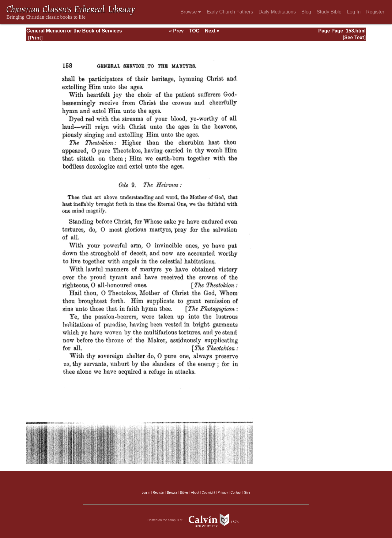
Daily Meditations (277, 12)
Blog (306, 12)
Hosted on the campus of (196, 520)
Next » (212, 31)
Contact (236, 493)
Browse (191, 12)
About (195, 493)
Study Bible (329, 12)
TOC (194, 31)
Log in (146, 493)
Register (375, 12)
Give (247, 493)
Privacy (223, 493)
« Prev (176, 31)
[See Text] (354, 38)
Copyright (209, 493)
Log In (354, 12)
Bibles (184, 493)
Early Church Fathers (230, 12)
